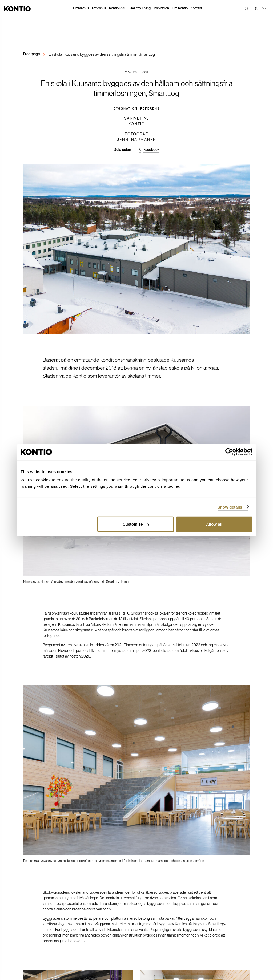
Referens (150, 108)
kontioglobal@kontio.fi (41, 897)
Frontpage (32, 54)
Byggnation (126, 108)
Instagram (192, 874)
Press (132, 876)
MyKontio (83, 876)
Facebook (151, 150)
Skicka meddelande (39, 902)
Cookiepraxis (123, 963)
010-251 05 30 (35, 891)
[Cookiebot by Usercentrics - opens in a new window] (229, 452)
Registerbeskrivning (102, 963)
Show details (230, 507)
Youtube (190, 881)
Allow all (214, 524)
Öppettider (32, 935)
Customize (136, 524)
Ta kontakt (137, 815)
